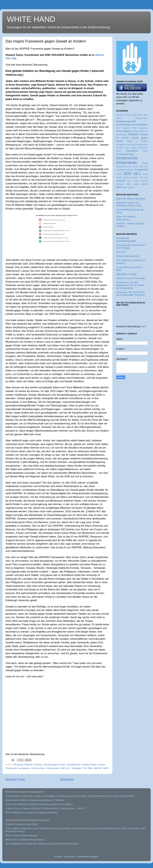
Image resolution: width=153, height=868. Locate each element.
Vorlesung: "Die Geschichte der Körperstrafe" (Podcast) (131, 293)
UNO (129, 181)
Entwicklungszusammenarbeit (132, 124)
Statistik (126, 178)
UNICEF (97, 768)
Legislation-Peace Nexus (127, 167)
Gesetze (38, 764)
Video (128, 184)
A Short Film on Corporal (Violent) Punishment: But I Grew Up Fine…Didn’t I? (45, 808)
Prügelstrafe (141, 170)
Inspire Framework (139, 148)
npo (146, 167)
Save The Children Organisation (126, 218)
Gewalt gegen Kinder (54, 764)
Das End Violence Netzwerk (131, 199)
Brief (146, 115)
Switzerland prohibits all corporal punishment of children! (35, 800)
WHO (106, 768)
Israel (119, 151)
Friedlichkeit (121, 135)
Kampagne (24, 768)
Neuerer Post (15, 780)
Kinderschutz (38, 768)
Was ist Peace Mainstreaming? (21, 835)
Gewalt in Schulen (137, 141)
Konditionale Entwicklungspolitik (126, 240)
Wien (125, 187)
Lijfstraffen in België (126, 274)
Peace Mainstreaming (128, 256)
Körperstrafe (52, 768)
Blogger (94, 856)
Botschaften (138, 115)
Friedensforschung (140, 131)
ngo (141, 167)
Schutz (119, 174)
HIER (144, 326)
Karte (145, 151)
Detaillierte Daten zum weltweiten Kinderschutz (129, 204)
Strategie (76, 768)
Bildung (28, 764)
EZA (118, 128)
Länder (145, 163)
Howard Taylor (89, 764)
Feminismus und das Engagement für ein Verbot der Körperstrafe (130, 285)
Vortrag (136, 184)
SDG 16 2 (121, 252)
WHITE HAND (31, 19)
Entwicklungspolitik (126, 121)
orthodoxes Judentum (125, 170)
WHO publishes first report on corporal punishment (32, 812)
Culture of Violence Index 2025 (21, 824)
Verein (136, 181)
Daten (119, 118)
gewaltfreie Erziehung (126, 145)
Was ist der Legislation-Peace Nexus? (25, 839)
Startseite (67, 780)
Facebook (126, 128)
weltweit (144, 184)
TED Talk (87, 768)
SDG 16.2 (65, 768)
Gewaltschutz (74, 764)
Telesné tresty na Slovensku (131, 278)
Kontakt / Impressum (65, 856)
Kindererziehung (125, 154)
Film (134, 128)
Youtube (131, 187)
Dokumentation (141, 118)
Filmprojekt (143, 128)
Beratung (19, 764)
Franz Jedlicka (124, 131)
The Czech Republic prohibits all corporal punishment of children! (39, 804)
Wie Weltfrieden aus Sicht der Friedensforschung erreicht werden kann (42, 844)
